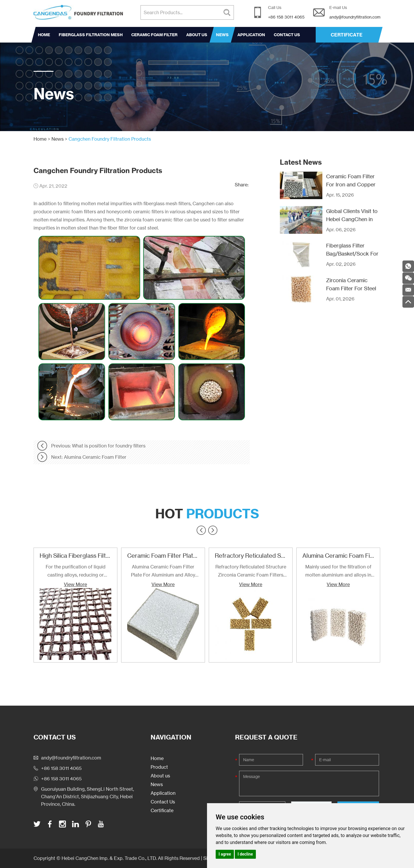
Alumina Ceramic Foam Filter (341, 556)
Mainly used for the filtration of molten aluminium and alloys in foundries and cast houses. (338, 571)
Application (251, 35)
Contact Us (287, 35)
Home (44, 35)
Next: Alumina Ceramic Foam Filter (89, 457)
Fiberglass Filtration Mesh (91, 35)
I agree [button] (225, 854)
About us (197, 35)
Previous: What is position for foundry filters (98, 446)
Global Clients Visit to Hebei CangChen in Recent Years (352, 219)
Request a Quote (266, 737)
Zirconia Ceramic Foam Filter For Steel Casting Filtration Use (352, 288)
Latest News (301, 162)
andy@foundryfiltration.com (355, 17)
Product (159, 767)
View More (75, 584)
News (222, 35)
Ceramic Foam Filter (154, 35)
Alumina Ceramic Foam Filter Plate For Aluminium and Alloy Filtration (163, 571)
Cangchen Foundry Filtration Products (110, 139)
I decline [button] (245, 854)
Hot (207, 514)
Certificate (162, 810)
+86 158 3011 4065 (61, 779)
